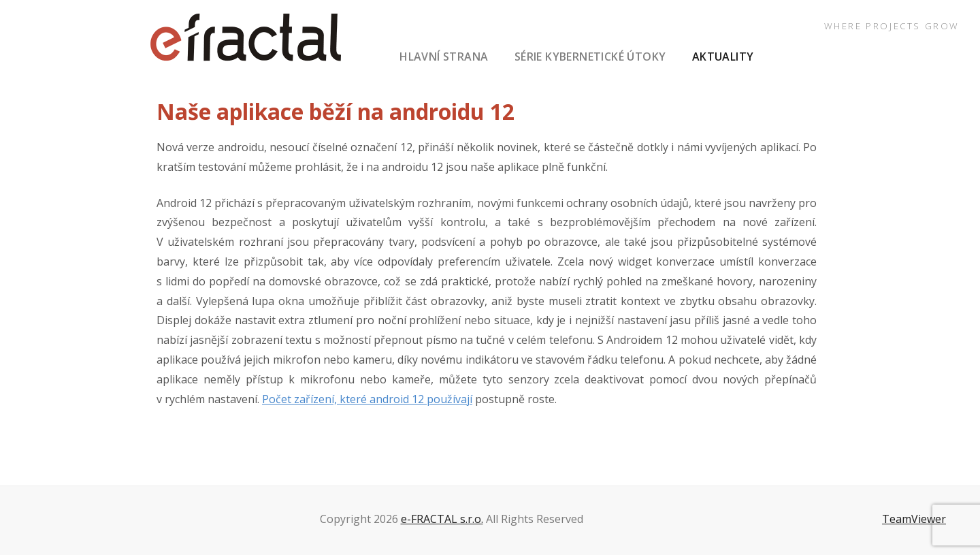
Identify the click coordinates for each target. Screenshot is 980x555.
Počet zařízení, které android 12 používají (367, 399)
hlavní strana (444, 57)
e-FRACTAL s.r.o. (442, 519)
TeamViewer (914, 519)
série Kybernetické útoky (590, 57)
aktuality (723, 57)
